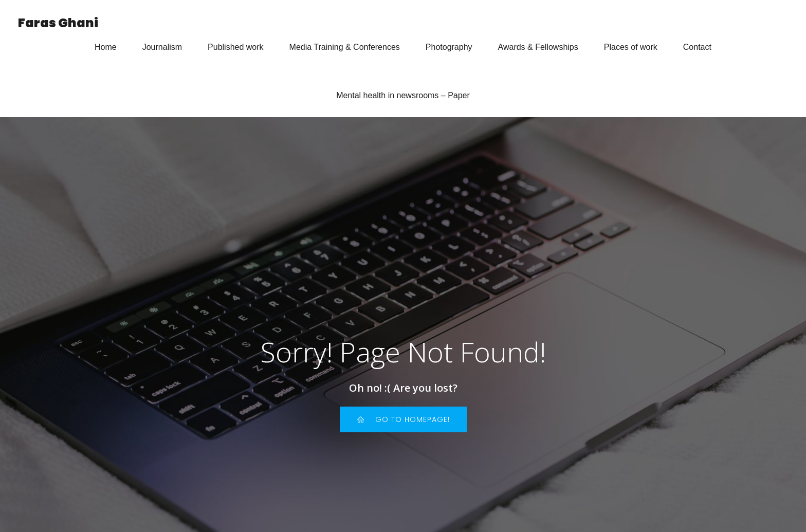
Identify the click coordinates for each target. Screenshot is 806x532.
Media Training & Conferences (345, 47)
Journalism (162, 47)
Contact (697, 47)
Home (106, 47)
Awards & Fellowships (538, 47)
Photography (449, 47)
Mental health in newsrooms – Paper (403, 95)
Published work (236, 47)
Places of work (631, 47)
